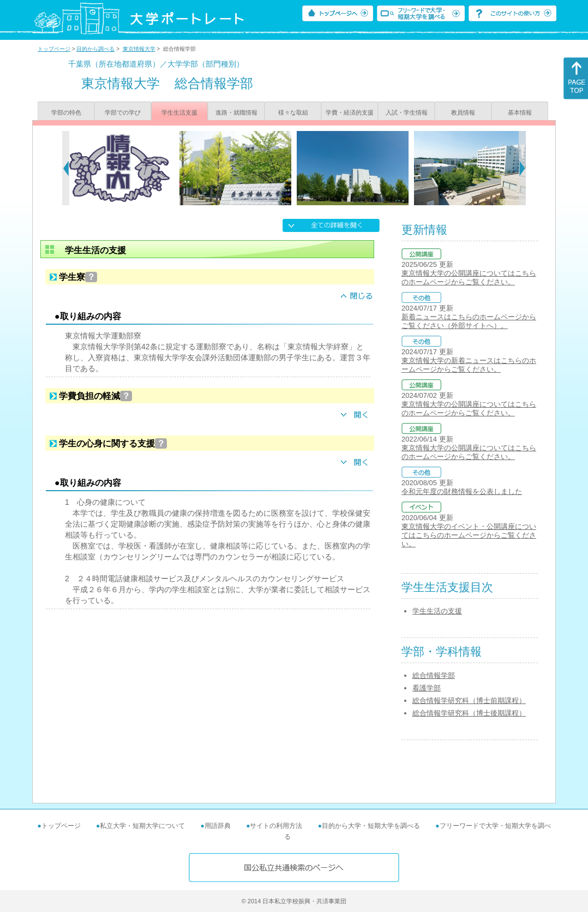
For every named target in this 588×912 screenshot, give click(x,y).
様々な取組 (293, 112)
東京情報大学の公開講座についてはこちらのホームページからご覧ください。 (469, 278)
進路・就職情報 (236, 112)
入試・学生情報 (407, 112)
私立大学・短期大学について (142, 826)
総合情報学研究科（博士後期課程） (469, 713)
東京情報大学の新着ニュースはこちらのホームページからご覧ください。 (469, 365)
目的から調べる (95, 49)
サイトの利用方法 (276, 826)
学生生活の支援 (437, 611)
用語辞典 (218, 826)
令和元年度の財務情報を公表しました (462, 491)
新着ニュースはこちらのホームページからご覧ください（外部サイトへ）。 (469, 321)
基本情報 (520, 112)
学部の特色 (66, 112)
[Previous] (66, 168)
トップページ (54, 49)
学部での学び (123, 112)
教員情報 (463, 112)
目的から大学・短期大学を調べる (371, 826)
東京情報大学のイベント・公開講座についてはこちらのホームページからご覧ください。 (469, 535)
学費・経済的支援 (350, 112)
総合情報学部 (434, 675)
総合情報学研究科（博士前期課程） (469, 701)
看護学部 (427, 688)
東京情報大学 (139, 49)
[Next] (522, 168)
